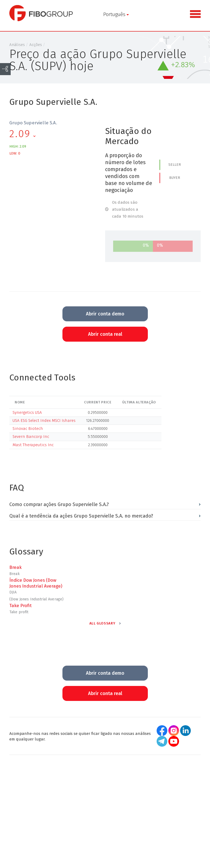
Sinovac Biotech (28, 429)
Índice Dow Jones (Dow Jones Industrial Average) (36, 583)
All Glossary (102, 623)
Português (108, 14)
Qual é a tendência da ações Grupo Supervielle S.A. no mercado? (81, 516)
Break (15, 567)
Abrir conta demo (105, 314)
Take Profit (21, 605)
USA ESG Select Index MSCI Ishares (44, 421)
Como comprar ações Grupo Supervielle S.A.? (59, 505)
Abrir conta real (105, 334)
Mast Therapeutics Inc (33, 445)
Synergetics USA (27, 412)
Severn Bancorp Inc (31, 437)
